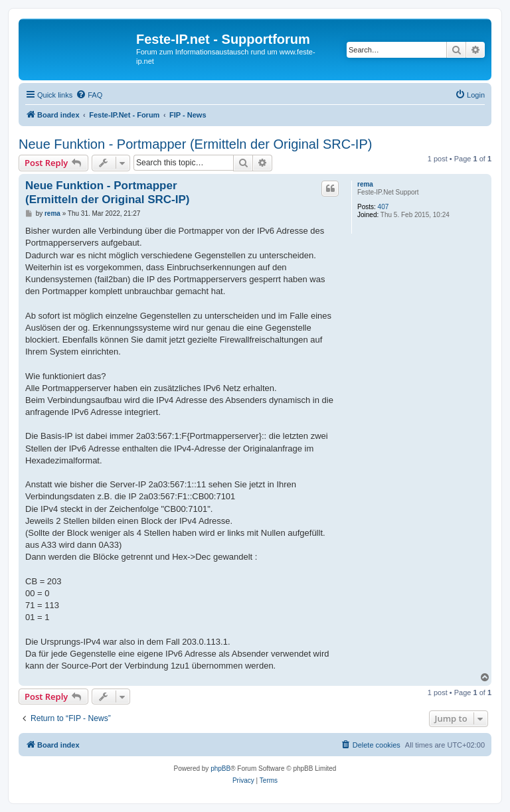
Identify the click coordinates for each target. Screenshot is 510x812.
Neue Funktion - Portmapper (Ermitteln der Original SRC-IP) (195, 144)
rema (365, 184)
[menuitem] (89, 95)
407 (383, 207)
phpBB (220, 769)
